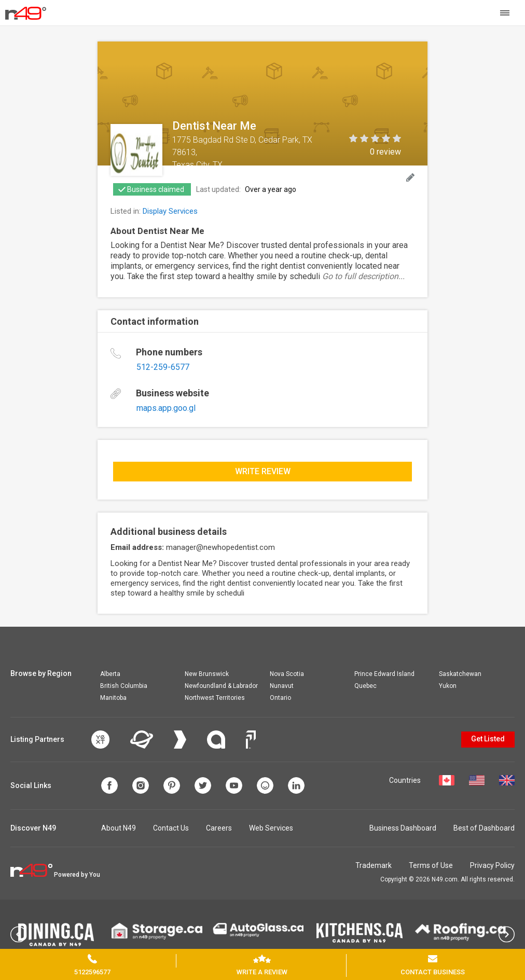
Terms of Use (431, 865)
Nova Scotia (287, 674)
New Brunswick (207, 674)
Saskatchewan (460, 674)
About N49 (119, 828)
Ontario (280, 698)
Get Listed (488, 739)
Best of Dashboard (484, 828)
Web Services (271, 828)
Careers (219, 828)
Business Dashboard (403, 828)
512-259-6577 (163, 367)
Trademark (374, 865)
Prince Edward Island (384, 674)
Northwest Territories (215, 698)
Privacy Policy (492, 865)
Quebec (365, 686)
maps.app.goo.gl (166, 408)
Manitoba (113, 698)
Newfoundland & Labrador (221, 686)
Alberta (110, 674)
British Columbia (124, 686)
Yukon (448, 686)
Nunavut (282, 686)
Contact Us (171, 828)
